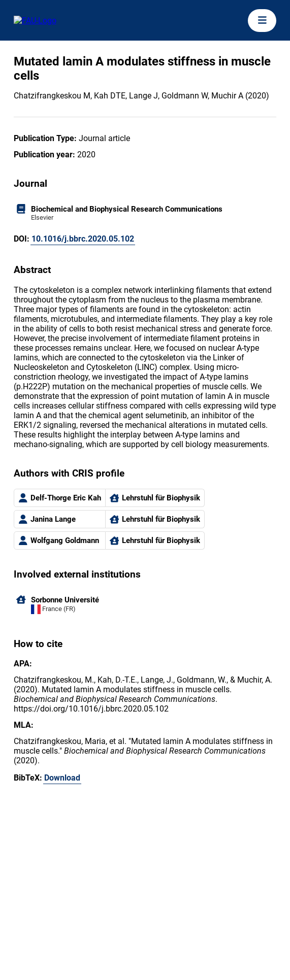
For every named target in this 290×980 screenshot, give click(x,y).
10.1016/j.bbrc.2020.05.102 (83, 239)
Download (62, 778)
